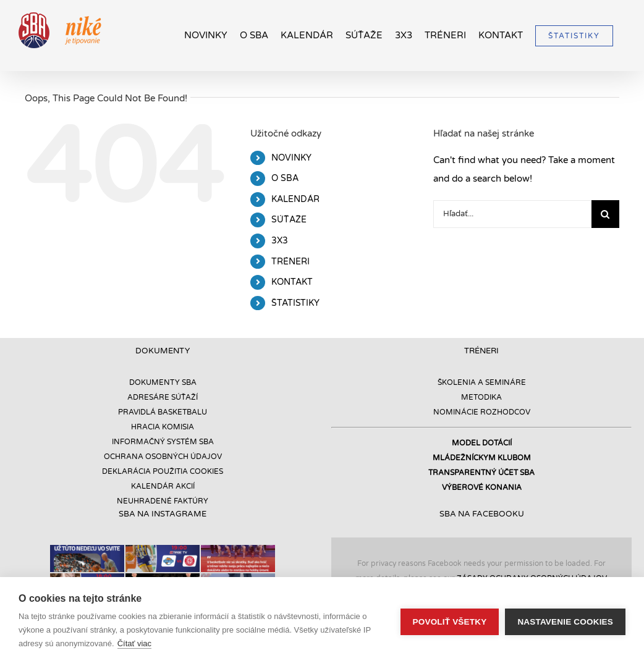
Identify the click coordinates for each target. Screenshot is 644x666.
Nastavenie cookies (565, 622)
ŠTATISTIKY (295, 303)
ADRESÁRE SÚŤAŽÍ (163, 397)
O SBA (285, 178)
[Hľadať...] (512, 214)
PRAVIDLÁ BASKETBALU (163, 412)
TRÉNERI (290, 262)
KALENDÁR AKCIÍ (163, 486)
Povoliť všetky (450, 622)
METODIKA (481, 397)
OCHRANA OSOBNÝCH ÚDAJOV (163, 457)
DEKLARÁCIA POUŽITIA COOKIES (163, 471)
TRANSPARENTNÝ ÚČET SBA (481, 473)
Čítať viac (134, 643)
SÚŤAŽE (289, 220)
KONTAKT (292, 282)
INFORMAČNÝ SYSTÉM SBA (163, 442)
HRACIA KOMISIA (163, 427)
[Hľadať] (605, 214)
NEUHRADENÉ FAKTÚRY (163, 501)
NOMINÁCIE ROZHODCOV (482, 412)
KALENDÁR (295, 199)
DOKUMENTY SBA (163, 382)
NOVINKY (291, 158)
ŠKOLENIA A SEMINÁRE (482, 382)
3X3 (280, 241)
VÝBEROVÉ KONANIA (482, 487)
